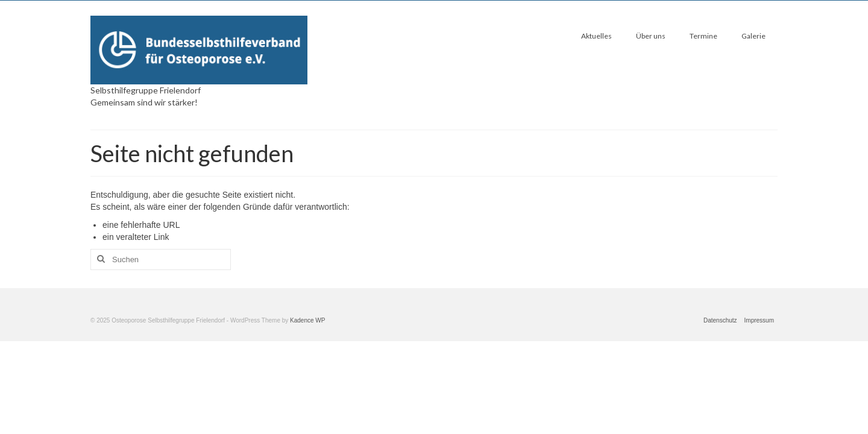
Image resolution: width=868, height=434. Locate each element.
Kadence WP (307, 320)
